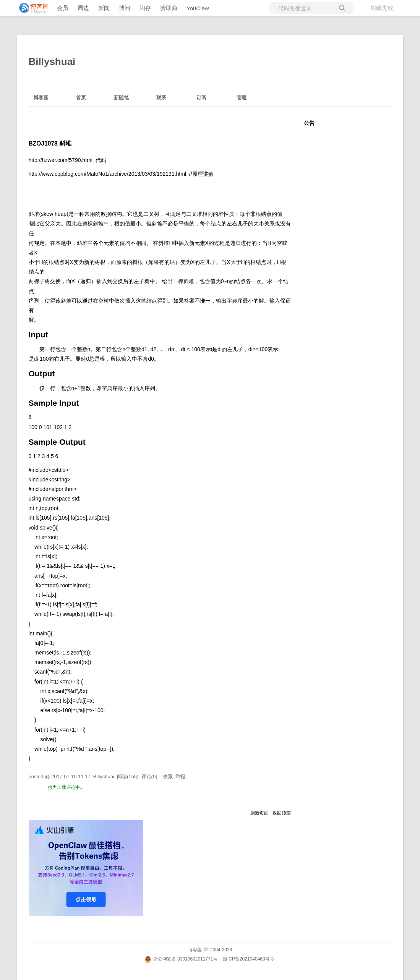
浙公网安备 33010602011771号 (181, 959)
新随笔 (121, 98)
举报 (180, 777)
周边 (83, 8)
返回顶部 (282, 813)
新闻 (104, 8)
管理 (242, 98)
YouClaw (198, 8)
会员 (63, 8)
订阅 (201, 98)
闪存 (145, 8)
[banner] (31, 8)
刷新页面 (259, 813)
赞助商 (169, 8)
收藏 (168, 777)
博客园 (41, 98)
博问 (125, 8)
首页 (81, 98)
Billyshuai (52, 62)
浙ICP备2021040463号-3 (248, 959)
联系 (161, 98)
